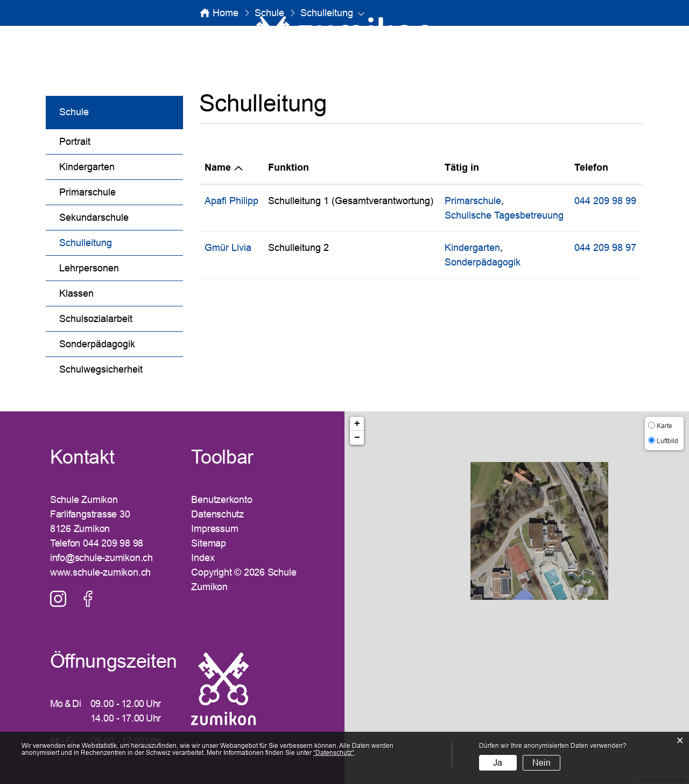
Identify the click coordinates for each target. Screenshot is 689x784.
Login (639, 36)
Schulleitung (113, 241)
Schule (74, 112)
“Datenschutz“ (334, 753)
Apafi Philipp (231, 201)
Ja (498, 763)
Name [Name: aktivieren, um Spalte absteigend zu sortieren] (218, 167)
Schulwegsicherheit (101, 369)
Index (203, 558)
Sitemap (208, 543)
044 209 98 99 (605, 201)
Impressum (215, 529)
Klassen (76, 293)
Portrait (75, 142)
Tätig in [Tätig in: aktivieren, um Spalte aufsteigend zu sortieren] (462, 167)
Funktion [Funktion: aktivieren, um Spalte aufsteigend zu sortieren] (289, 167)
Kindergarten (87, 167)
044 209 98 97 (605, 248)
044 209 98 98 (113, 543)
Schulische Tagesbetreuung (504, 215)
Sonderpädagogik (97, 344)
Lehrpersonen (89, 268)
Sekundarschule (94, 218)
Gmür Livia (228, 248)
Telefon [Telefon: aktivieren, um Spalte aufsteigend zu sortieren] (591, 167)
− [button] (357, 438)
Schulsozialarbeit (96, 319)
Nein (542, 763)
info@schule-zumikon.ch (101, 558)
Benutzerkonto (222, 500)
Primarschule (87, 192)
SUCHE (566, 36)
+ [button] (357, 424)
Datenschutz (217, 514)
